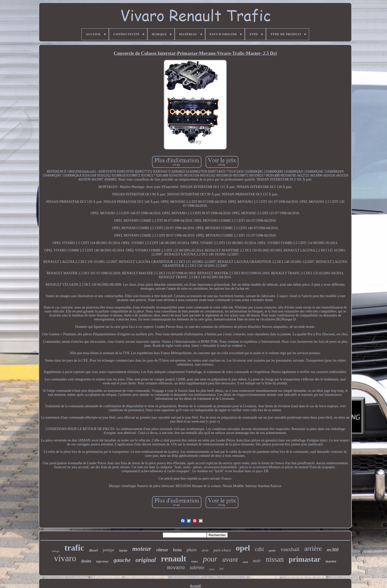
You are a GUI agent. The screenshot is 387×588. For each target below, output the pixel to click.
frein (177, 550)
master (331, 561)
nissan (275, 559)
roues (195, 561)
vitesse (162, 550)
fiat (222, 569)
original (146, 560)
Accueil (195, 586)
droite (86, 561)
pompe (108, 550)
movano (176, 568)
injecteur (102, 561)
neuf (245, 562)
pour (210, 559)
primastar (305, 559)
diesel (93, 550)
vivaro (65, 558)
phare (192, 550)
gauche (122, 560)
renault (174, 559)
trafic (74, 548)
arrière (313, 549)
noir (257, 561)
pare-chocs (222, 550)
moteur (142, 549)
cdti (259, 549)
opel (243, 548)
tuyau (123, 550)
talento (197, 567)
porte (272, 550)
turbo (212, 569)
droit (205, 550)
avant (230, 559)
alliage (56, 551)
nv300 (333, 550)
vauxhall (290, 549)
